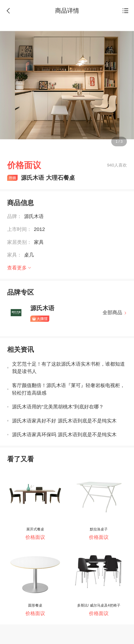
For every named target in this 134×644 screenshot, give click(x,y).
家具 (39, 242)
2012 (39, 229)
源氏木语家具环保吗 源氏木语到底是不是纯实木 (64, 435)
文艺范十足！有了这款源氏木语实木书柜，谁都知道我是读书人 (68, 368)
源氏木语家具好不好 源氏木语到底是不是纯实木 (64, 421)
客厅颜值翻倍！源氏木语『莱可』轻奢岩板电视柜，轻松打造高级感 (68, 389)
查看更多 (17, 268)
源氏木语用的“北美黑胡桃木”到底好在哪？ (58, 407)
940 (111, 165)
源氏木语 (34, 216)
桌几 (29, 255)
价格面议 (35, 537)
